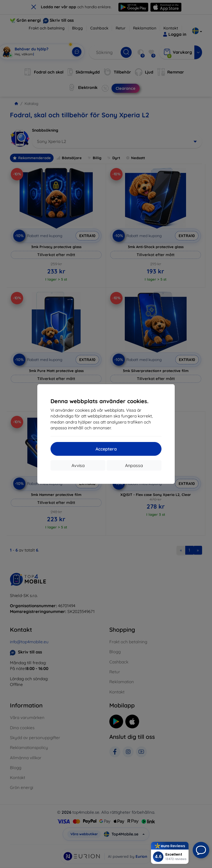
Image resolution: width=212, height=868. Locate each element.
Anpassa (134, 465)
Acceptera (106, 449)
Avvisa (78, 465)
